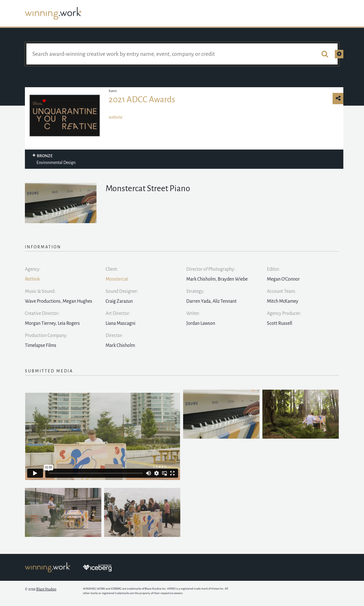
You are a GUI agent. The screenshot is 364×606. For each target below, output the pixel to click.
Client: (112, 269)
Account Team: (281, 291)
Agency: (33, 269)
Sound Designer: (122, 291)
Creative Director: (42, 313)
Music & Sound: (40, 291)
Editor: (274, 269)
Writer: (193, 313)
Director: (114, 336)
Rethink (32, 279)
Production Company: (46, 336)
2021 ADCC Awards (142, 99)
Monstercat (117, 279)
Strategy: (195, 291)
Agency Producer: (284, 313)
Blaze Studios (46, 589)
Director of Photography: (211, 269)
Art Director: (118, 313)
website (115, 117)
